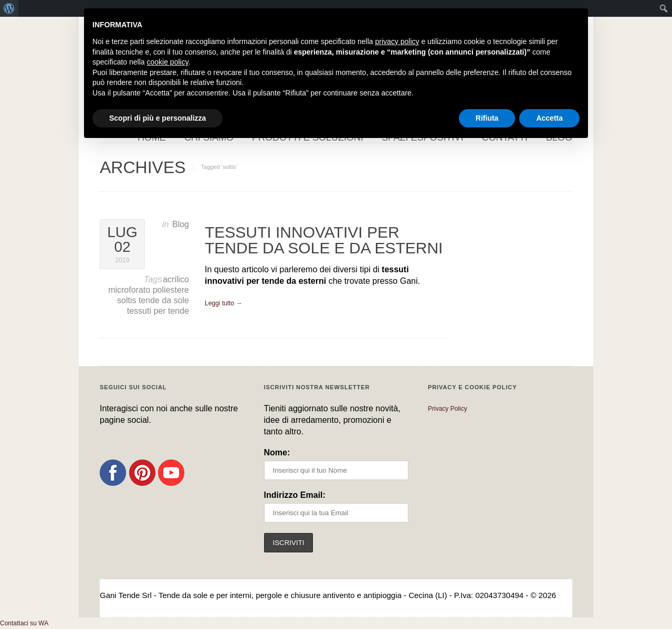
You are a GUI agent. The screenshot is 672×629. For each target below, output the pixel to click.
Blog (181, 224)
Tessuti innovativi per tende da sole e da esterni (324, 240)
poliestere (171, 290)
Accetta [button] (549, 118)
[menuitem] (9, 8)
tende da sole (164, 300)
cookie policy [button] (168, 62)
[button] (24, 623)
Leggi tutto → (223, 303)
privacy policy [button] (397, 41)
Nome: (277, 452)
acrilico (176, 279)
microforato (130, 290)
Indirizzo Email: (295, 495)
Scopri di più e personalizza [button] (157, 118)
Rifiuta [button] (487, 118)
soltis (128, 300)
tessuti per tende (158, 311)
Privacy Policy (448, 409)
